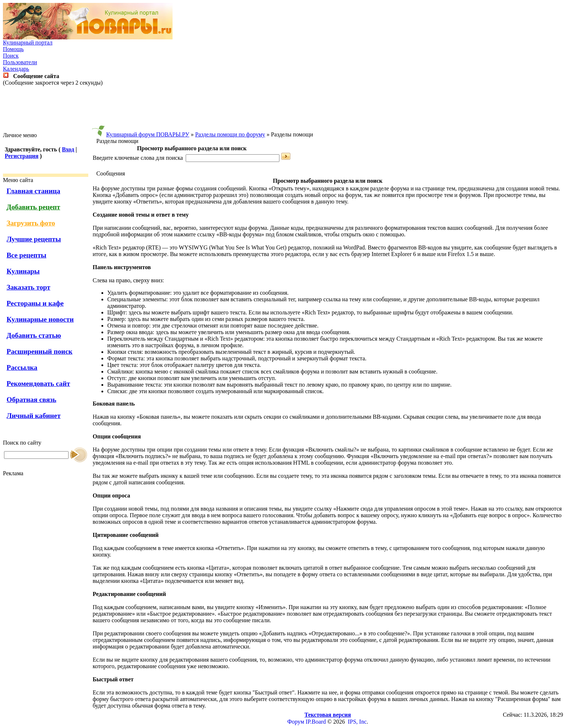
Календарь (16, 69)
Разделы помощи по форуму (230, 134)
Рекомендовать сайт (38, 384)
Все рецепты (26, 255)
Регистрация (22, 156)
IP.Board (316, 722)
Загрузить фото (31, 223)
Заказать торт (28, 287)
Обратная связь (31, 400)
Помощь (13, 49)
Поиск (11, 56)
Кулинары (23, 271)
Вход (68, 149)
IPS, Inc (357, 722)
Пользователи (20, 62)
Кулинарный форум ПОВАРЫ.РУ (148, 134)
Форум (295, 722)
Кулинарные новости (40, 319)
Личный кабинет (34, 416)
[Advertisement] (286, 109)
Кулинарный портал (28, 42)
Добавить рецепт (33, 207)
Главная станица (33, 191)
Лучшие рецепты (34, 239)
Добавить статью (34, 335)
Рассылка (22, 367)
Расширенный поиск (40, 351)
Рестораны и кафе (35, 303)
